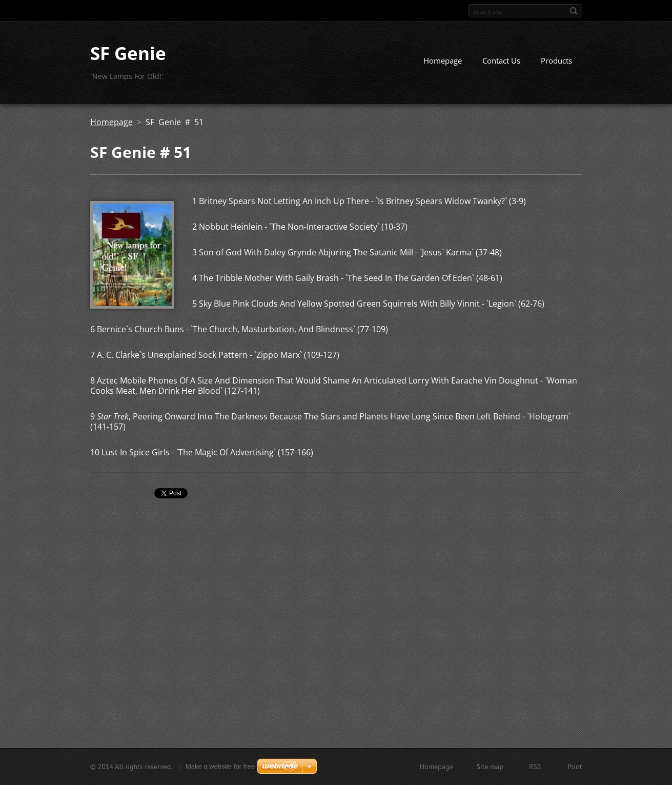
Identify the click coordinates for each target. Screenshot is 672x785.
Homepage (443, 61)
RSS (535, 767)
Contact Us (501, 61)
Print (575, 767)
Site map (490, 767)
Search (574, 11)
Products (556, 61)
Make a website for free (220, 766)
